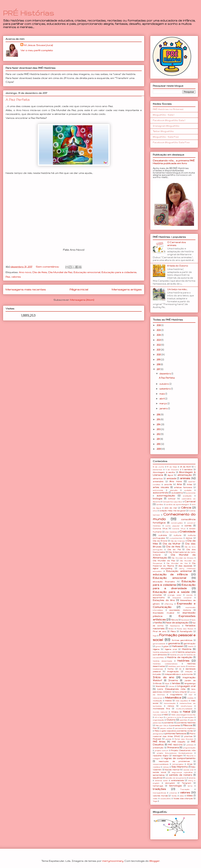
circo (155, 511)
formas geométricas (182, 640)
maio (162, 394)
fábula (174, 620)
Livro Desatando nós (171, 689)
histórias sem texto (177, 666)
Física (173, 631)
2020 (159, 355)
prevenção (158, 748)
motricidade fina (161, 709)
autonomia (191, 493)
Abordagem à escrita (164, 472)
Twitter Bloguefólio (163, 131)
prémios (190, 745)
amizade (171, 478)
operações (189, 717)
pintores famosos (176, 733)
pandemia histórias (186, 723)
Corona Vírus (179, 529)
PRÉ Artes (159, 742)
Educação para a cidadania (119, 272)
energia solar (175, 595)
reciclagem (178, 756)
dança (189, 538)
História (187, 649)
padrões (184, 720)
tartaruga (158, 786)
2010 (159, 444)
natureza (157, 715)
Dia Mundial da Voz (177, 563)
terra (190, 786)
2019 (159, 360)
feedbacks (175, 626)
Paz (8, 277)
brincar (172, 499)
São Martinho (180, 767)
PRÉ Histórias (28, 13)
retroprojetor (178, 764)
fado (193, 620)
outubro (164, 384)
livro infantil (181, 692)
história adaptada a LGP (164, 652)
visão (155, 799)
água (170, 475)
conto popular (173, 526)
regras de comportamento (179, 758)
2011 (158, 439)
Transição (185, 789)
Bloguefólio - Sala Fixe (166, 137)
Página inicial (79, 289)
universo (173, 793)
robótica (156, 767)
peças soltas (166, 728)
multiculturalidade (184, 709)
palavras (157, 723)
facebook (185, 620)
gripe (166, 646)
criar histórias (171, 532)
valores (16, 277)
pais (192, 720)
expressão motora (180, 610)
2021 (159, 350)
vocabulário (165, 799)
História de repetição (180, 657)
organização (158, 720)
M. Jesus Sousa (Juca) (38, 45)
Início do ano (163, 677)
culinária (163, 535)
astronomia (158, 490)
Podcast (157, 739)
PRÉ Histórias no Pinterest (168, 109)
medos (168, 701)
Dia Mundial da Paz (60, 272)
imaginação (173, 671)
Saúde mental (172, 770)
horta (170, 669)
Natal (187, 712)
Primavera (173, 748)
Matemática (173, 698)
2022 (159, 345)
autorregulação (166, 496)
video (182, 796)
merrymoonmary (113, 861)
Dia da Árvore (160, 541)
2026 (159, 325)
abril (162, 399)
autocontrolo (161, 493)
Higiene (156, 649)
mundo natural (160, 712)
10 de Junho (158, 467)
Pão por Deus (162, 725)
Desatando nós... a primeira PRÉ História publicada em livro (174, 162)
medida (190, 698)
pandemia (168, 723)
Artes (189, 484)
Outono (171, 720)
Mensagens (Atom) (82, 300)
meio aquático (182, 701)
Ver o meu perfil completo (37, 50)
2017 (159, 369)
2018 (159, 364)
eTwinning (169, 604)
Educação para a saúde (171, 592)
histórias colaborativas (165, 664)
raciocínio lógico (161, 756)
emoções (157, 595)
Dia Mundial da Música (183, 558)
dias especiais (185, 566)
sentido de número (181, 775)
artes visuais (161, 487)
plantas (188, 736)
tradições (159, 789)
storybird (170, 783)
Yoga (155, 801)
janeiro (164, 408)
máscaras (158, 698)
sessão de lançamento (176, 778)
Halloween (178, 646)
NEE (166, 715)
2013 (159, 429)
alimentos (158, 479)
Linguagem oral (186, 686)
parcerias (175, 725)
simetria (192, 778)
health (191, 646)
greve (158, 646)
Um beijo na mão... (177, 289)
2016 (159, 415)
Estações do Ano (164, 600)
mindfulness (186, 706)
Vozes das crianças (183, 798)
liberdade (160, 686)
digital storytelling (162, 568)
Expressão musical (163, 613)
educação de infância (170, 574)
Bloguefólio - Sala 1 (164, 115)
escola (189, 595)
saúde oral (189, 770)
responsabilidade (161, 764)
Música (175, 712)
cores (188, 526)
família (158, 623)
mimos (171, 706)
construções (177, 523)
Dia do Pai (174, 549)
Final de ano (160, 631)
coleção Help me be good (172, 511)
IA (180, 669)
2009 (159, 449)
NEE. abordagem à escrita (183, 715)
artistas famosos (183, 487)
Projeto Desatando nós (183, 750)
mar (191, 695)
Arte (179, 484)
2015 (159, 419)
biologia (157, 499)
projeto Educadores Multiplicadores (175, 753)
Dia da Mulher (172, 544)
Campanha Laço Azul (172, 502)
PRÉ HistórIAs (175, 745)
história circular (177, 655)
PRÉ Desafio (179, 742)
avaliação (187, 496)
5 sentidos (187, 469)
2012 (159, 434)
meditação (157, 701)
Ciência (186, 508)
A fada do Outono (178, 266)
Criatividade (187, 532)
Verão (174, 796)
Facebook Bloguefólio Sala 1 (169, 120)
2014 (159, 424)
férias (171, 629)
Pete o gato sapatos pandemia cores (174, 731)
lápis (167, 683)
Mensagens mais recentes (26, 289)
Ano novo (25, 272)
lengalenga (190, 683)
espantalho (159, 598)
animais (185, 478)
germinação (190, 643)
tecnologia (175, 786)
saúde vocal (159, 772)
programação (189, 748)
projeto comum (161, 750)
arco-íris (168, 484)
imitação (189, 672)
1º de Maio (172, 467)
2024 (159, 335)
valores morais (160, 796)
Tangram (186, 783)
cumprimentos (176, 538)
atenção (174, 490)
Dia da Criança (178, 541)
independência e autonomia (179, 674)
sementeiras (159, 775)
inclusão (157, 674)
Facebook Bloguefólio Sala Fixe (171, 142)
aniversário (158, 481)
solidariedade (178, 780)
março (163, 403)
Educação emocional (87, 272)
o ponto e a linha (174, 717)
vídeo (190, 796)
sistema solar (161, 780)
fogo (155, 636)
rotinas (166, 767)
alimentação (185, 475)
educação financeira (164, 582)
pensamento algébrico (185, 728)
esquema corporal (182, 598)
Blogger (154, 861)
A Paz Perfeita (18, 100)
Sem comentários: (48, 267)
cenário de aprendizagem (178, 504)
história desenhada (162, 661)
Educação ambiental (179, 571)
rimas (190, 764)
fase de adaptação (177, 623)
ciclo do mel (171, 508)
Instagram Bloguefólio (166, 126)
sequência (158, 778)
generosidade (159, 644)
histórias (183, 661)
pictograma (158, 734)
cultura (178, 535)
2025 (159, 330)
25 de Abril (185, 467)
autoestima (177, 493)
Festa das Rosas (185, 629)
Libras (172, 686)
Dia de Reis (40, 272)
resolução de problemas (174, 761)
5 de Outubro (172, 470)
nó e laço (159, 717)
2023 (159, 340)
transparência (159, 793)
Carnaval (190, 501)
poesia (168, 739)
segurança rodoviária (182, 772)
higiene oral (171, 649)
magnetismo (176, 695)
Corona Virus (160, 528)
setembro (165, 389)
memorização (170, 703)
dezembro (165, 374)
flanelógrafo (186, 631)
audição (188, 490)
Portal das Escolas (184, 739)
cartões (160, 504)
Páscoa (188, 725)
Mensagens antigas (127, 289)
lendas (176, 683)
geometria (174, 643)
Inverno (173, 680)
